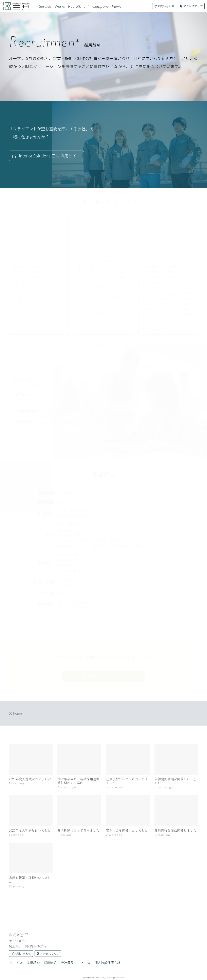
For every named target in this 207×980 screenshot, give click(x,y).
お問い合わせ (164, 6)
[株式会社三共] (103, 915)
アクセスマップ (191, 6)
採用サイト (46, 156)
